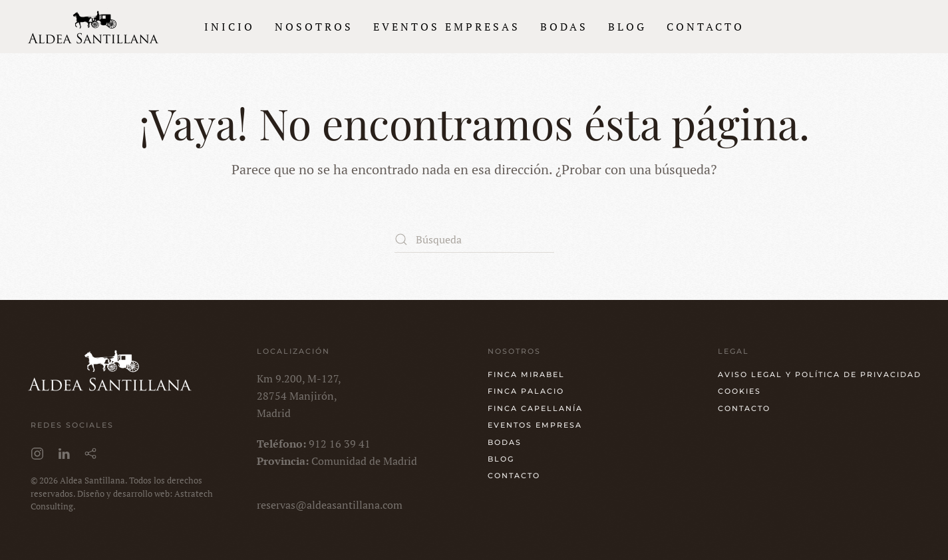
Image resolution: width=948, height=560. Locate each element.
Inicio (230, 27)
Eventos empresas (447, 27)
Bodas (564, 27)
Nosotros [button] (314, 27)
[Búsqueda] (474, 239)
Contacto (706, 27)
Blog (627, 27)
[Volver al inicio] (93, 27)
